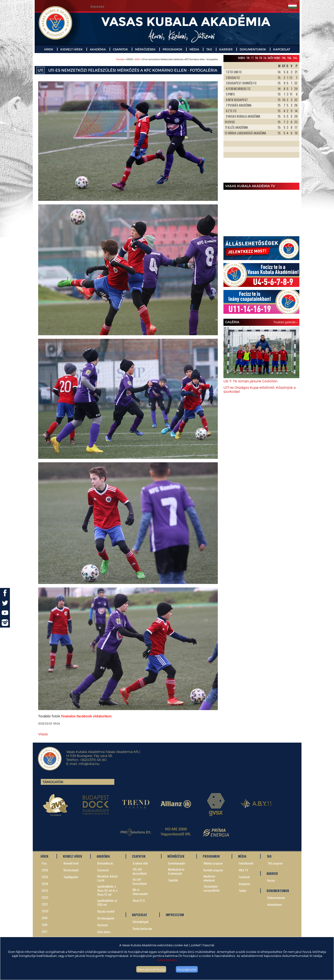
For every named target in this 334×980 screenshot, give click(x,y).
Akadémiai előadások (209, 878)
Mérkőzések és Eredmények (176, 871)
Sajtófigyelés (71, 877)
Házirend (102, 925)
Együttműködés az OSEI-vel (107, 902)
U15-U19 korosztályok (140, 871)
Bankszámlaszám (142, 928)
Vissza (43, 734)
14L (295, 58)
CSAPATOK (120, 49)
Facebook (244, 877)
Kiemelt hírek (71, 863)
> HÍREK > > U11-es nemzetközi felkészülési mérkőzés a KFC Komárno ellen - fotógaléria (167, 59)
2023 (137, 59)
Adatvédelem (167, 960)
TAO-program (275, 863)
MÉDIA (194, 49)
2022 (45, 897)
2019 (45, 918)
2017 (45, 932)
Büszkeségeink (106, 918)
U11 (41, 70)
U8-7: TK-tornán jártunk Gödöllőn (250, 381)
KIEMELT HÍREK (72, 49)
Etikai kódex (104, 932)
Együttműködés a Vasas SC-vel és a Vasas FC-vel (107, 890)
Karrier (271, 880)
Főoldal (120, 59)
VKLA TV (243, 870)
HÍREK (49, 49)
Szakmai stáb (140, 863)
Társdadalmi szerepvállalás (212, 888)
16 (256, 58)
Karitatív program (213, 870)
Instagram (244, 884)
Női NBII (274, 58)
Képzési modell (106, 911)
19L (284, 58)
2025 (45, 877)
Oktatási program (213, 863)
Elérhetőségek (140, 922)
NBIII (242, 58)
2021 (45, 904)
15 (261, 58)
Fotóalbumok (246, 863)
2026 (45, 870)
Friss (44, 863)
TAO (209, 49)
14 (265, 58)
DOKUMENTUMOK (253, 49)
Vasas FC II (139, 900)
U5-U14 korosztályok (140, 881)
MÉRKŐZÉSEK (145, 49)
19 (248, 58)
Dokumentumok (276, 898)
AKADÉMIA (98, 49)
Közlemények (71, 870)
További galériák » (285, 322)
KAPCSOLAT (282, 49)
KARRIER (226, 49)
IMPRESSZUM (175, 915)
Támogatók (53, 782)
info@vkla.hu (89, 764)
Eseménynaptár (177, 863)
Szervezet (103, 870)
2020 (45, 911)
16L (289, 58)
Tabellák (173, 880)
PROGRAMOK (173, 49)
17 (252, 58)
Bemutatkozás (105, 863)
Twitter (243, 891)
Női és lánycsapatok (140, 892)
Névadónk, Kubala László (107, 878)
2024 (45, 884)
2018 (45, 925)
